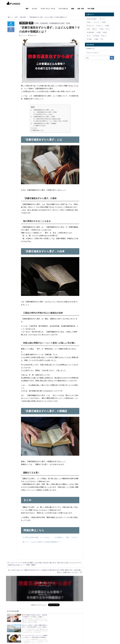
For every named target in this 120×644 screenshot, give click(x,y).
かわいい (100, 26)
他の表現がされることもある (44, 114)
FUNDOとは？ (91, 49)
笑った (105, 36)
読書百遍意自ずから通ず (58, 23)
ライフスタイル (63, 9)
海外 (104, 22)
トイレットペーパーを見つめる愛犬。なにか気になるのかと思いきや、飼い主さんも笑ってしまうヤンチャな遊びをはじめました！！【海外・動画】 (44, 564)
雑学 (27, 9)
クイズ (97, 22)
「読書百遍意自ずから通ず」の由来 (44, 117)
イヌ (90, 36)
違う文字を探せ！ (93, 19)
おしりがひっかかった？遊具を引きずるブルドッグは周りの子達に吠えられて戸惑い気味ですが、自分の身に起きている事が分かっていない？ (45, 571)
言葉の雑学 (24, 23)
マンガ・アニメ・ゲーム (48, 9)
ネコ (108, 29)
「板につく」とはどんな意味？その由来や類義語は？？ (41, 542)
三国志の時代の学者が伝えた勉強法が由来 (48, 119)
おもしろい (91, 26)
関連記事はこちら (38, 130)
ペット (103, 19)
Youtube (97, 36)
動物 (73, 9)
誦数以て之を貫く (41, 126)
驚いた (95, 29)
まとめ (35, 128)
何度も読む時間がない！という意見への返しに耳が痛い (52, 121)
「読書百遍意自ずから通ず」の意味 (46, 112)
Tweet (11, 24)
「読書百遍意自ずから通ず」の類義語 (44, 123)
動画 (108, 26)
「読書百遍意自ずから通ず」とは (43, 110)
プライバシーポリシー (93, 53)
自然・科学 (81, 9)
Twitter (90, 39)
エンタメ (34, 9)
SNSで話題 (91, 9)
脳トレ (90, 22)
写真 (102, 29)
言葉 (37, 23)
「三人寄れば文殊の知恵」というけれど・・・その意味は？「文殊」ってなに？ (50, 537)
